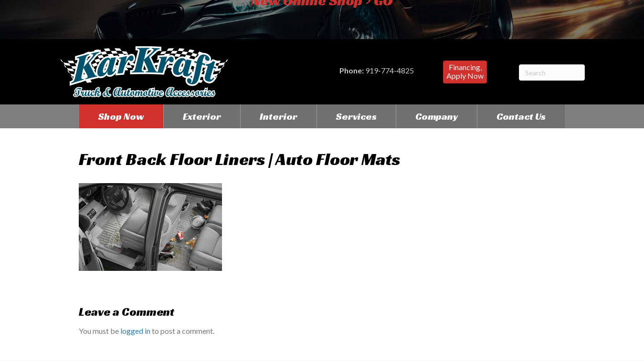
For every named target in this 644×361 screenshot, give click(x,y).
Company (437, 116)
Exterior (202, 116)
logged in (135, 331)
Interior (279, 116)
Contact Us (521, 116)
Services (356, 116)
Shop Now (121, 116)
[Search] (552, 72)
